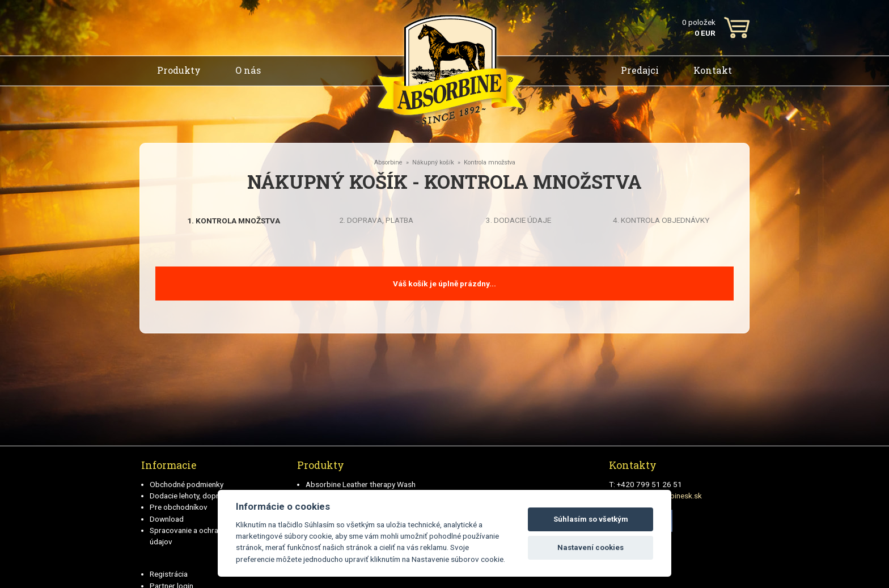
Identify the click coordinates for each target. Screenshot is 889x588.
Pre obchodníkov (179, 507)
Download (167, 519)
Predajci (640, 70)
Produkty (179, 70)
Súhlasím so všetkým (591, 519)
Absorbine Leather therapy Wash (361, 484)
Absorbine (388, 162)
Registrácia (169, 574)
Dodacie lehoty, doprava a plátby (204, 496)
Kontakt (713, 70)
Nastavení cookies (590, 547)
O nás (248, 70)
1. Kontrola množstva (234, 221)
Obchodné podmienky (187, 484)
